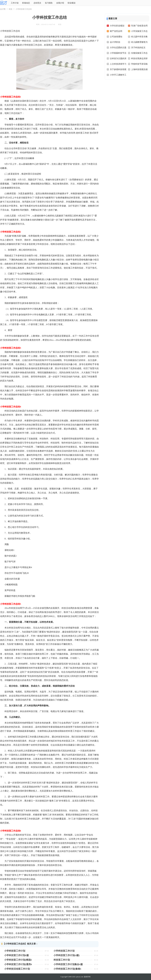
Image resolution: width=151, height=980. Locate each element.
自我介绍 (60, 3)
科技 (11, 9)
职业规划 (72, 3)
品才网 (3, 9)
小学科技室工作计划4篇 (17, 955)
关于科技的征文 (138, 48)
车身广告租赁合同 (139, 26)
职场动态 (26, 3)
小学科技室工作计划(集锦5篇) (67, 969)
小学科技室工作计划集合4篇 (68, 964)
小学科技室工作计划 (15, 951)
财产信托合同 (116, 31)
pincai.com (80, 977)
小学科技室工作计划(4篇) (67, 955)
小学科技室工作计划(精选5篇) (18, 960)
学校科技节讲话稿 (139, 64)
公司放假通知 (116, 37)
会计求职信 (115, 42)
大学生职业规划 (117, 26)
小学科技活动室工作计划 (17, 969)
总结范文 (37, 3)
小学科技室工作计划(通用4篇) (18, 964)
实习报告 (49, 3)
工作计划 (15, 3)
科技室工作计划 (62, 960)
